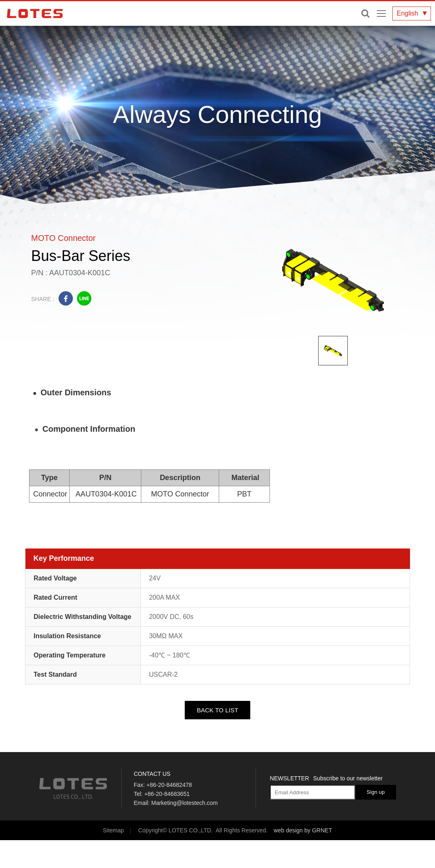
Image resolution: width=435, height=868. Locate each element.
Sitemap (113, 830)
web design (288, 830)
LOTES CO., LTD (35, 14)
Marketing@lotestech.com (184, 803)
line (84, 298)
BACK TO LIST (217, 710)
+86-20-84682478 (169, 785)
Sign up (376, 792)
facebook (66, 298)
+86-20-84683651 (167, 794)
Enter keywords (365, 14)
